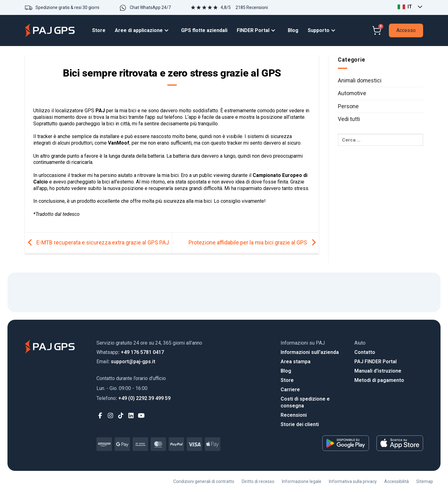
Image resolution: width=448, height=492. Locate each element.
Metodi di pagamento (379, 380)
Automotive (352, 93)
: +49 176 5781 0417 (130, 352)
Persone (348, 106)
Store (287, 380)
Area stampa (296, 362)
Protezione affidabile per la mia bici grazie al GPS (254, 243)
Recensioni (294, 415)
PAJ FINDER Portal (376, 362)
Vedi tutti (349, 119)
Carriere (290, 390)
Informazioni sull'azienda (310, 352)
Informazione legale (302, 481)
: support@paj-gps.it (126, 362)
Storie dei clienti (300, 424)
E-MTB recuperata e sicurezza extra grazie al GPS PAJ (97, 243)
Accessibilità (397, 481)
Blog (286, 371)
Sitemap (425, 481)
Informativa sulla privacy (353, 481)
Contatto (365, 352)
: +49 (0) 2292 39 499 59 (133, 398)
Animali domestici (360, 81)
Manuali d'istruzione (378, 371)
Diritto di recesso (258, 481)
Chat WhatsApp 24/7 (150, 7)
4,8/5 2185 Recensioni (244, 7)
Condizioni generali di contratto (204, 481)
